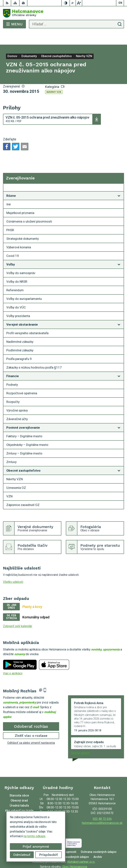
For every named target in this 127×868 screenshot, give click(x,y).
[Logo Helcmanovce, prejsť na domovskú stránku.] (63, 13)
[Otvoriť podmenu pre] (119, 182)
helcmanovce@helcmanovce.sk (102, 810)
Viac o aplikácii (13, 660)
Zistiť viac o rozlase (31, 722)
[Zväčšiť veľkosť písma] (79, 3)
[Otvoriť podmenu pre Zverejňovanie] (119, 175)
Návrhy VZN (54, 79)
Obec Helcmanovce (75, 853)
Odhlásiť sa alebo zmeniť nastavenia (31, 730)
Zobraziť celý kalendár (18, 613)
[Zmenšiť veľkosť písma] (73, 3)
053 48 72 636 (102, 806)
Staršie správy (80, 740)
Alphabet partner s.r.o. (81, 848)
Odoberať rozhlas (31, 713)
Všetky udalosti (13, 569)
